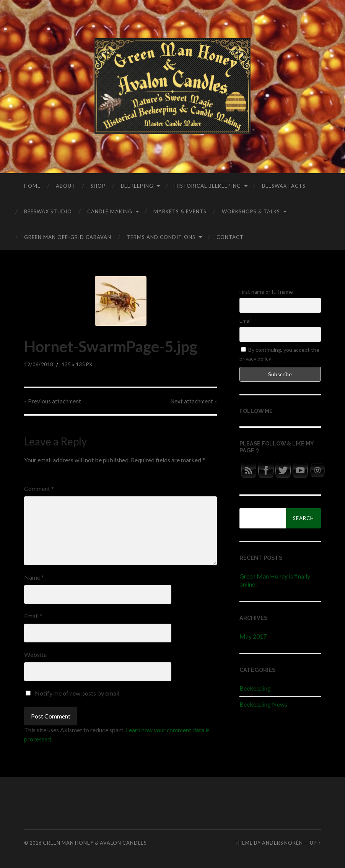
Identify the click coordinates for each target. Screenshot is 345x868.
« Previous (53, 401)
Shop (98, 186)
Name (34, 577)
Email (33, 616)
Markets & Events (180, 211)
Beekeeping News (263, 704)
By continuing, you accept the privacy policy (279, 354)
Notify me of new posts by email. (78, 693)
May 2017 (253, 636)
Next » (193, 401)
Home (32, 186)
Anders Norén (282, 843)
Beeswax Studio (48, 211)
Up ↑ (315, 843)
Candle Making (110, 211)
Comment (39, 488)
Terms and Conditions (161, 237)
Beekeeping (137, 186)
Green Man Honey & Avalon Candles (95, 843)
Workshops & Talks (251, 211)
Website (35, 654)
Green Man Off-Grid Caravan (68, 237)
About (66, 186)
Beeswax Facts (284, 186)
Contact (230, 237)
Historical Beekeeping (208, 186)
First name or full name (266, 292)
